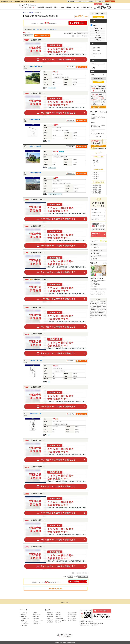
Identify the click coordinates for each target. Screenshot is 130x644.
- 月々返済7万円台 (96, 189)
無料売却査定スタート (96, 234)
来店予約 (90, 7)
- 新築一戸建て (96, 160)
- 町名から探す (50, 616)
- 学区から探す (50, 615)
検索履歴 (100, 1)
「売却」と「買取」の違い (98, 216)
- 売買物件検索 (50, 613)
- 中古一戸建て (96, 162)
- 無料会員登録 (36, 622)
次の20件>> (85, 36)
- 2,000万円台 (95, 175)
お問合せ (107, 4)
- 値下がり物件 (50, 620)
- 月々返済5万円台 (96, 185)
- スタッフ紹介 (24, 622)
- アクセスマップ (36, 615)
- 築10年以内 (58, 622)
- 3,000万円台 (95, 177)
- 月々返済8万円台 (96, 191)
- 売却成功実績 (36, 618)
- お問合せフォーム (37, 624)
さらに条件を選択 (98, 78)
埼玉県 (93, 25)
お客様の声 (69, 7)
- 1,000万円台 (95, 173)
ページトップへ (65, 603)
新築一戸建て (36, 29)
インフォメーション (98, 250)
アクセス (102, 289)
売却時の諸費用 (95, 219)
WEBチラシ (96, 247)
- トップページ (24, 613)
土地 (56, 29)
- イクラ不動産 (24, 626)
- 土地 (93, 166)
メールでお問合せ (102, 611)
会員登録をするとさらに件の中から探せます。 (60, 23)
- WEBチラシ (23, 616)
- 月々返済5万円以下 (73, 613)
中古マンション (51, 29)
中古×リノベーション (59, 7)
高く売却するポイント (97, 213)
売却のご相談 (49, 7)
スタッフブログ (97, 256)
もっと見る (98, 136)
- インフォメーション (25, 618)
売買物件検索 (41, 7)
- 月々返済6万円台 (96, 187)
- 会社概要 (35, 613)
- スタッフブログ (24, 624)
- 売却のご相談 (36, 616)
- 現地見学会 (23, 615)
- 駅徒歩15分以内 (59, 618)
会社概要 (84, 7)
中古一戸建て (43, 29)
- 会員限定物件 (50, 622)
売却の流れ (94, 209)
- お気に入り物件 (100, 6)
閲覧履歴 (90, 1)
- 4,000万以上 (95, 178)
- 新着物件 (49, 618)
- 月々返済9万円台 (96, 193)
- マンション (95, 164)
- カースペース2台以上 (60, 620)
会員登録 (98, 4)
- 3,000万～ (58, 616)
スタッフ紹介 (76, 7)
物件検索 (71, 1)
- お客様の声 (23, 620)
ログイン (110, 1)
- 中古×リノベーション (38, 620)
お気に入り (81, 1)
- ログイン (109, 6)
